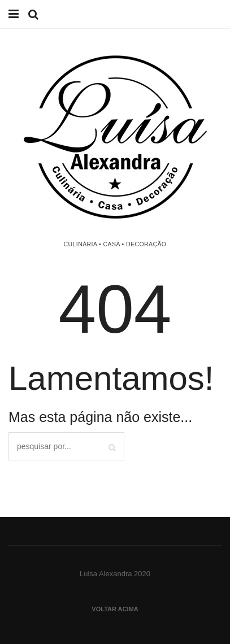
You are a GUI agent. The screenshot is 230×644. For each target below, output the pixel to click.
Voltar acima (115, 609)
